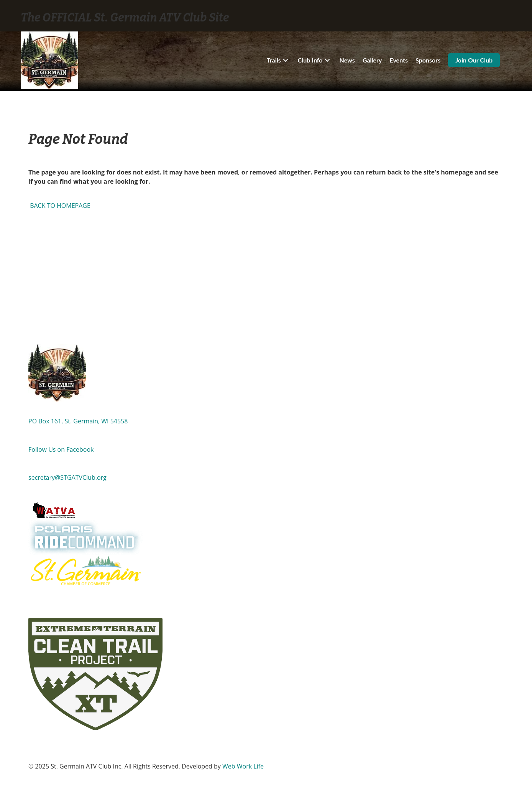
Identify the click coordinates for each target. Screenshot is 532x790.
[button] (286, 60)
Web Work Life (243, 766)
